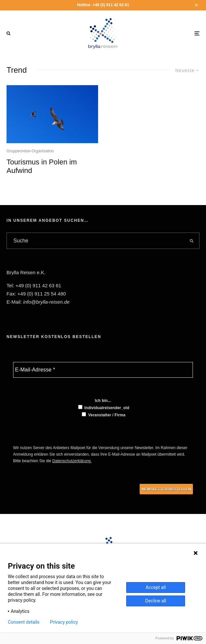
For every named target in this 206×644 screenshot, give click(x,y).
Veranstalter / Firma (103, 415)
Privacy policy (64, 622)
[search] (192, 241)
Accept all (156, 587)
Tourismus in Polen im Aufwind (42, 166)
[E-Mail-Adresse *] (103, 370)
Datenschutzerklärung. (72, 461)
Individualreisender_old (104, 407)
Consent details (24, 622)
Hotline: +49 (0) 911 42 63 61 (103, 5)
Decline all (156, 601)
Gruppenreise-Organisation (30, 151)
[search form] (96, 241)
